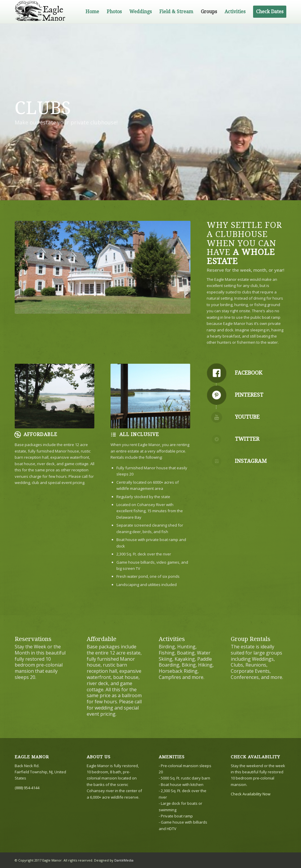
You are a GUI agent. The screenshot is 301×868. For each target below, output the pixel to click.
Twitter (247, 439)
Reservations (33, 639)
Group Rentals (251, 639)
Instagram (251, 461)
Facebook (249, 373)
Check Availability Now (251, 794)
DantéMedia (124, 860)
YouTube (247, 417)
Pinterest (249, 395)
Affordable (102, 639)
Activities (172, 639)
